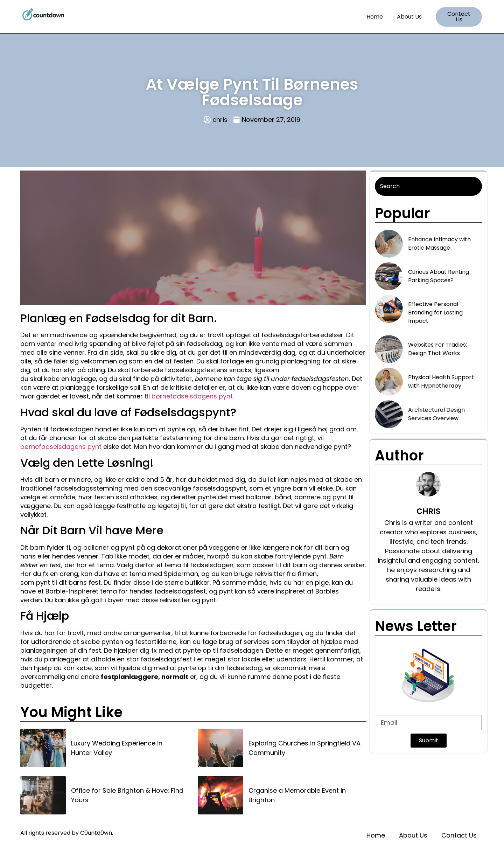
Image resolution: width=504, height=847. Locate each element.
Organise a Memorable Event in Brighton (297, 795)
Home (375, 17)
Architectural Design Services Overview (436, 414)
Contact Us (459, 835)
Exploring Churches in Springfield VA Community (304, 748)
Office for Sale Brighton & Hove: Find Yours (127, 795)
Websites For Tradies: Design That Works (437, 349)
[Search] (428, 186)
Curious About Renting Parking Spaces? (439, 276)
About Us (409, 17)
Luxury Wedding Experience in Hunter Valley (117, 748)
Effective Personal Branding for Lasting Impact (435, 313)
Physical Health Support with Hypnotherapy (441, 381)
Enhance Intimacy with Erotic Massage (439, 244)
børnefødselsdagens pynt (192, 396)
